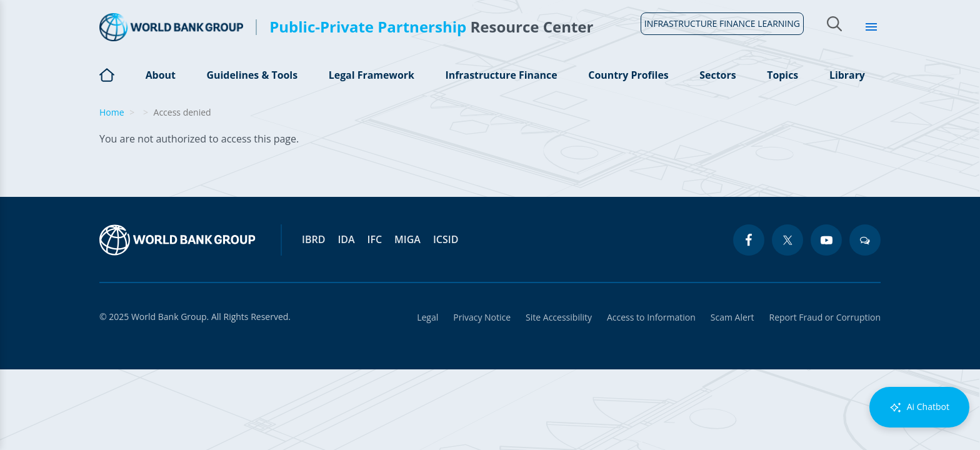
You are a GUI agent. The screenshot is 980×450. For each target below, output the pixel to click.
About (160, 75)
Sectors (718, 75)
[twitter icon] (787, 240)
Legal (427, 317)
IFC (375, 239)
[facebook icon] (749, 240)
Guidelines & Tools (252, 75)
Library (847, 75)
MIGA (407, 239)
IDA (346, 239)
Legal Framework (371, 75)
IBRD (313, 239)
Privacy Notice (482, 317)
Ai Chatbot (919, 407)
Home (107, 82)
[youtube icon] (826, 240)
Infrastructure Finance (501, 75)
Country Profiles (628, 75)
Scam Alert (732, 317)
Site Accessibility (559, 317)
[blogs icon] (865, 240)
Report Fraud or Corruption (825, 317)
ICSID (446, 239)
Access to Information (651, 317)
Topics (782, 75)
